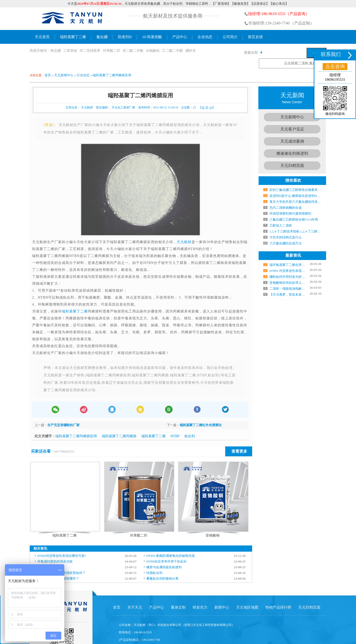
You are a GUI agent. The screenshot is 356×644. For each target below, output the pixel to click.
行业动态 (83, 75)
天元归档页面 (292, 166)
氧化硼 (56, 51)
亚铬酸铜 (213, 535)
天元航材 (184, 242)
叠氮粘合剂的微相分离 (162, 579)
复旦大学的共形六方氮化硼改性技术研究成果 (302, 202)
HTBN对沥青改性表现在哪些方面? (62, 556)
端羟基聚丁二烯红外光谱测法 (201, 425)
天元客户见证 (292, 129)
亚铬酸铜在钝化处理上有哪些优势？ (295, 283)
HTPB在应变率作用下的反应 (167, 561)
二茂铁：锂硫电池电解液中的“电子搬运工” (300, 289)
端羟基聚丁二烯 (73, 37)
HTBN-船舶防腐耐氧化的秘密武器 (171, 556)
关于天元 (135, 607)
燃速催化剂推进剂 (292, 153)
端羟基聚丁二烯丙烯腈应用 (112, 75)
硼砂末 (191, 51)
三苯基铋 (70, 51)
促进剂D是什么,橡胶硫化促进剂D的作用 (298, 196)
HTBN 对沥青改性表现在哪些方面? (294, 271)
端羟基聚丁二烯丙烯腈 (119, 436)
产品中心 (180, 37)
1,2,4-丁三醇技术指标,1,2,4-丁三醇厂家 (297, 231)
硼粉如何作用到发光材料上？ (290, 277)
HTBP (175, 436)
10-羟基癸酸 (152, 37)
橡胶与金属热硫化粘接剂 (164, 567)
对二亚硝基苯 (90, 51)
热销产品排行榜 (278, 607)
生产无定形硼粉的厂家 (64, 425)
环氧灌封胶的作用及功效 (55, 561)
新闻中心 (222, 607)
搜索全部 (254, 53)
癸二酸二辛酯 (133, 51)
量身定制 (178, 607)
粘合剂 (190, 436)
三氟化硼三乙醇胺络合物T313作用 (294, 219)
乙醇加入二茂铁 (281, 225)
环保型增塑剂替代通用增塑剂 (290, 214)
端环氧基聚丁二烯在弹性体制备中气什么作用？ (303, 265)
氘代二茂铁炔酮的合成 (286, 208)
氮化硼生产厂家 (72, 19)
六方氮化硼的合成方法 (286, 243)
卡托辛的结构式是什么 (286, 237)
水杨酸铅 (153, 51)
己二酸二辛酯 (173, 51)
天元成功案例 (292, 141)
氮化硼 (102, 37)
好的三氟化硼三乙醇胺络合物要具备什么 (298, 190)
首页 (48, 75)
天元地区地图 (247, 607)
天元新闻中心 (64, 75)
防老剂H (125, 37)
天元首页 (42, 37)
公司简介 (230, 37)
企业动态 (205, 37)
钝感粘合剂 (154, 573)
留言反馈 (255, 37)
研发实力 (200, 607)
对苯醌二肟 (111, 51)
